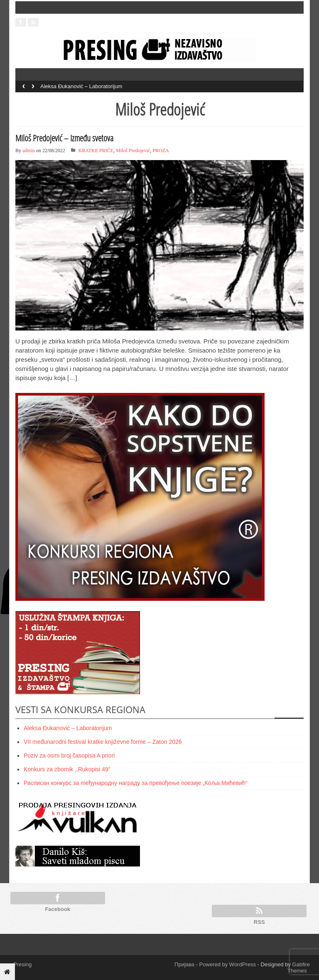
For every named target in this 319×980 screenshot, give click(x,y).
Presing (20, 964)
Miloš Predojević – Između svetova (64, 138)
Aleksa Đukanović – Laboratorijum (81, 86)
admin (29, 151)
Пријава (184, 964)
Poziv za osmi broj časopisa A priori (69, 755)
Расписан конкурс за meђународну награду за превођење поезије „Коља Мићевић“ (136, 783)
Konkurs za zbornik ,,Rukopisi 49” (67, 769)
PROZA (161, 151)
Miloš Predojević (133, 151)
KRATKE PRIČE (96, 151)
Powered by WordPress (228, 964)
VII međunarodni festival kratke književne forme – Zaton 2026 (103, 742)
